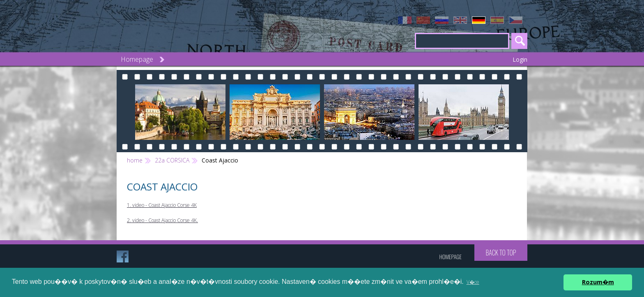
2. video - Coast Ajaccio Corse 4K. (162, 220)
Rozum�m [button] (598, 282)
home (135, 160)
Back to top (501, 253)
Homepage (137, 59)
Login (520, 59)
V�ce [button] (473, 282)
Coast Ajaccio (220, 160)
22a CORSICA (172, 160)
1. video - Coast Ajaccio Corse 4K (162, 205)
